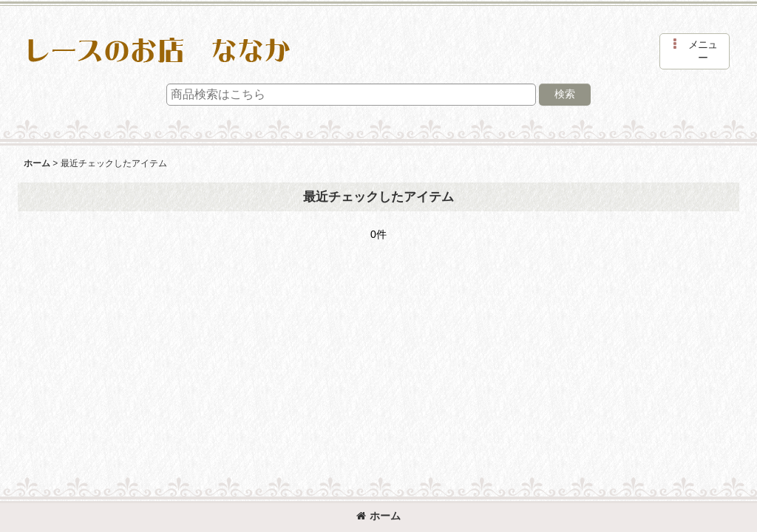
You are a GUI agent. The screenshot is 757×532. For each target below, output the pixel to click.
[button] (695, 51)
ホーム (378, 516)
